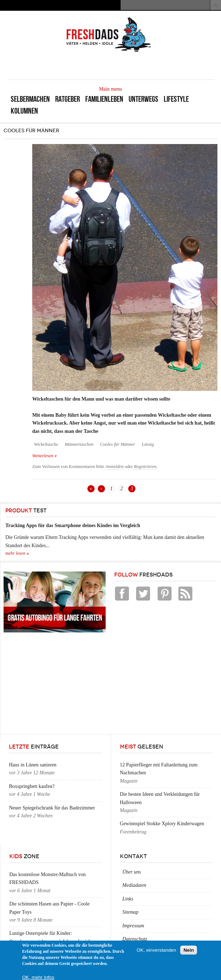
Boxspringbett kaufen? (32, 786)
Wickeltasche (46, 444)
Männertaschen (79, 444)
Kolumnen (24, 111)
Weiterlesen (45, 455)
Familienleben (104, 99)
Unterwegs (143, 99)
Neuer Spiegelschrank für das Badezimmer (52, 808)
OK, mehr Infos (38, 977)
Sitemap (131, 912)
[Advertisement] (130, 65)
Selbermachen (30, 99)
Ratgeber (68, 99)
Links (128, 899)
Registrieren (145, 467)
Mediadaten (134, 885)
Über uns (132, 872)
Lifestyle (176, 99)
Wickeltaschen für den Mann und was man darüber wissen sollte (101, 399)
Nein (189, 950)
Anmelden (114, 467)
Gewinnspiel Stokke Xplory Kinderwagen (162, 824)
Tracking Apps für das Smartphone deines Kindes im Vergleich (73, 525)
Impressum (133, 926)
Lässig (148, 444)
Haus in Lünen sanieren (33, 765)
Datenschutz (135, 939)
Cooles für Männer (117, 444)
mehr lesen (15, 553)
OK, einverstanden (157, 950)
